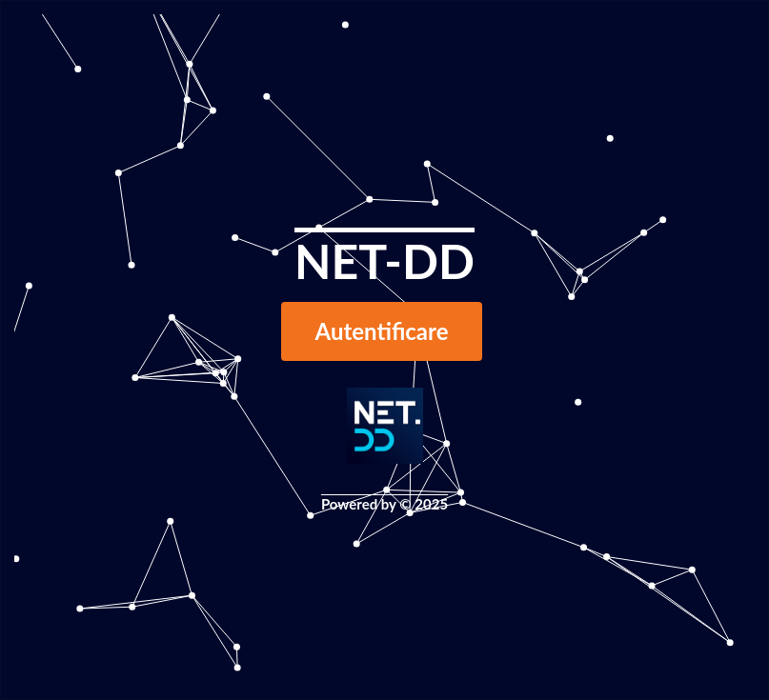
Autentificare (382, 331)
